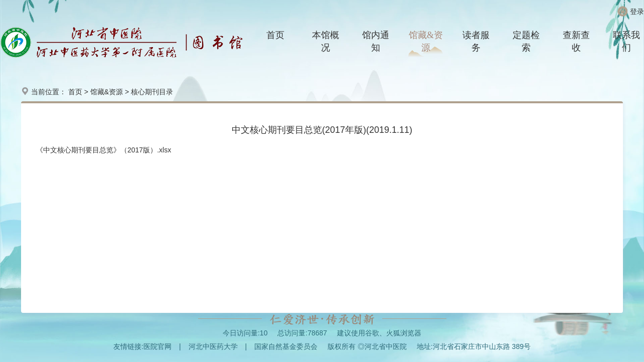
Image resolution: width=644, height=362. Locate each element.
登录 (637, 12)
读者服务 (476, 41)
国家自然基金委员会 (286, 346)
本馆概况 (326, 41)
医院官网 (157, 346)
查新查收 (576, 41)
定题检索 (526, 41)
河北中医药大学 (213, 346)
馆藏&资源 (426, 41)
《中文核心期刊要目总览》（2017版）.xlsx (104, 150)
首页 (275, 35)
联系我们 (626, 41)
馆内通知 (376, 41)
